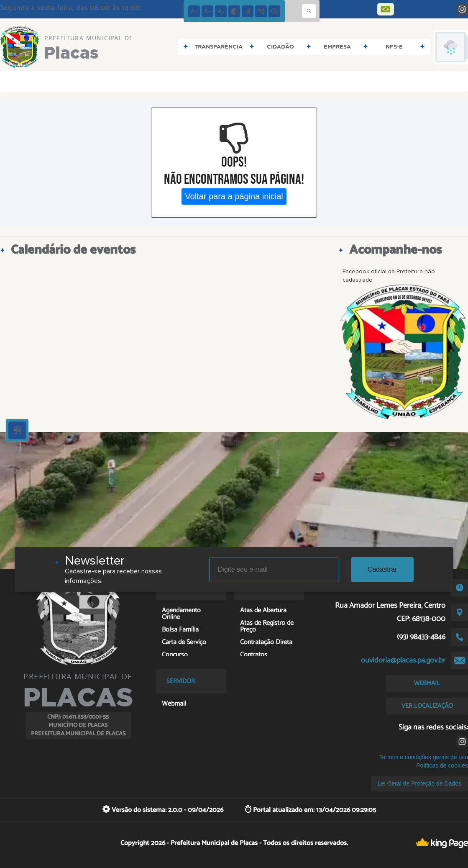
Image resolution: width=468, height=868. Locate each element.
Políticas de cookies (442, 765)
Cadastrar (382, 569)
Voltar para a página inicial (234, 196)
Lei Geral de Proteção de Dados (419, 783)
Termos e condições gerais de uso (424, 757)
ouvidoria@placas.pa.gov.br (403, 660)
